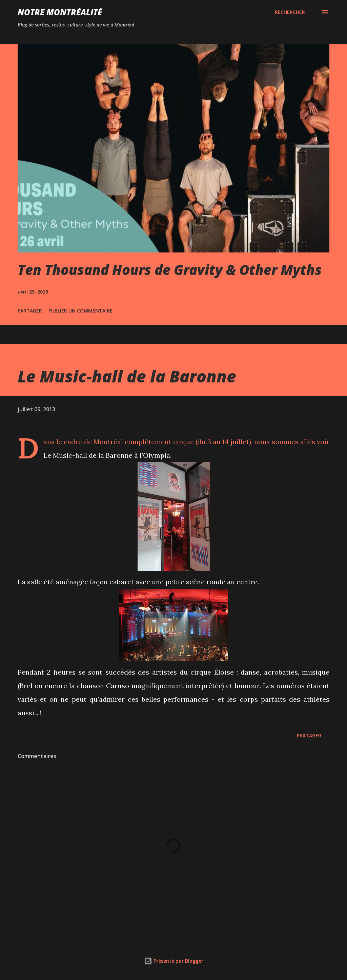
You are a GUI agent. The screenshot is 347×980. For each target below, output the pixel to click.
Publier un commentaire (80, 311)
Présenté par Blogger (174, 961)
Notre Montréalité (60, 12)
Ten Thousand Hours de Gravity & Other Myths (170, 270)
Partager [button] (30, 311)
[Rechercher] (290, 12)
